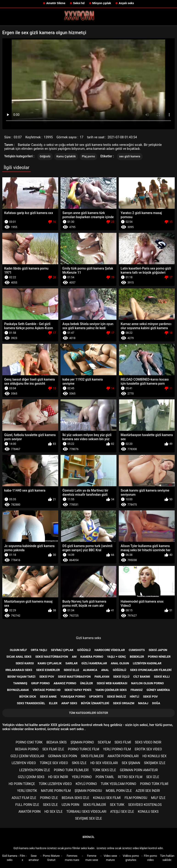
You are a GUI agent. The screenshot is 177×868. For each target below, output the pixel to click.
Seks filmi (123, 742)
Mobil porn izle (119, 791)
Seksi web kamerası (112, 683)
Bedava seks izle (75, 798)
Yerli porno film (117, 749)
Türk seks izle (104, 770)
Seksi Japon (158, 650)
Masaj (143, 703)
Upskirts (96, 697)
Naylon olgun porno (147, 683)
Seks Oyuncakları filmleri (151, 670)
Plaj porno (88, 156)
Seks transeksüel (31, 703)
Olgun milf (18, 650)
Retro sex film (130, 777)
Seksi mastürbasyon (52, 657)
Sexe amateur (34, 858)
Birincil (88, 837)
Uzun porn (71, 805)
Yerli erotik (27, 791)
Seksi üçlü (121, 677)
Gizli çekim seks (31, 777)
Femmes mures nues (72, 858)
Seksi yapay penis (78, 690)
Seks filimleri (95, 805)
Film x (23, 858)
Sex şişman (131, 763)
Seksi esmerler (48, 670)
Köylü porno (86, 784)
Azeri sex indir (148, 791)
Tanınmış (20, 683)
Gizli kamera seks (88, 638)
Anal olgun (120, 663)
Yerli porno (82, 777)
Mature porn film (56, 791)
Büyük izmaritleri (95, 703)
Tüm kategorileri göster (89, 713)
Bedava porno (27, 749)
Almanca (90, 670)
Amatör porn (29, 812)
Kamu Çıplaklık (66, 156)
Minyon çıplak (102, 3)
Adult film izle (24, 798)
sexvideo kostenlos (145, 805)
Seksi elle (71, 670)
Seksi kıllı (162, 677)
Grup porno (40, 683)
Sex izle (153, 777)
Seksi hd (79, 3)
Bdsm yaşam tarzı (21, 677)
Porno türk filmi (154, 784)
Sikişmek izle (155, 763)
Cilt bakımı (142, 677)
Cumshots (137, 650)
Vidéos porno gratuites (131, 858)
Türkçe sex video (54, 763)
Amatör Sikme (56, 3)
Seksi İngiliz (116, 697)
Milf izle (158, 798)
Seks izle (50, 805)
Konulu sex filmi (107, 798)
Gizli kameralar (94, 663)
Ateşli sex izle (122, 812)
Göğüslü (45, 156)
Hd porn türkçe (22, 784)
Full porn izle (27, 805)
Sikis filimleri (92, 756)
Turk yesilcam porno (118, 784)
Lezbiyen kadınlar (147, 663)
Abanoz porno (65, 683)
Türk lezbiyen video (55, 784)
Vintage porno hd (47, 690)
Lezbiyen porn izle (35, 770)
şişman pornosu (88, 791)
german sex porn (62, 756)
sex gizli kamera (130, 156)
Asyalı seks (126, 3)
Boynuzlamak (18, 690)
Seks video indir (148, 742)
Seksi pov (47, 677)
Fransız (137, 690)
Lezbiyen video (24, 763)
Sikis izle (79, 763)
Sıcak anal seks (19, 657)
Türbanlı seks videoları (86, 812)
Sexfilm (104, 742)
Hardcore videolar (110, 650)
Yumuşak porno (73, 697)
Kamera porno (92, 657)
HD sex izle (54, 812)
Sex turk (117, 805)
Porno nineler (159, 657)
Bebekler (137, 657)
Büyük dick (28, 697)
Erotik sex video (148, 749)
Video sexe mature (110, 858)
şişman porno (82, 742)
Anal (105, 670)
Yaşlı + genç (116, 657)
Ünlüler (86, 683)
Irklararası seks (19, 670)
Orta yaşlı (39, 650)
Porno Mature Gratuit (51, 858)
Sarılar (71, 663)
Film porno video (151, 858)
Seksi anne (48, 697)
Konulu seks (148, 812)
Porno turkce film (83, 749)
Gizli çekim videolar (27, 756)
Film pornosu (136, 798)
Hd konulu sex (155, 756)
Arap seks (69, 703)
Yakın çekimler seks (111, 690)
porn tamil (105, 777)
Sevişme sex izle (88, 818)
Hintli (134, 697)
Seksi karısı (25, 663)
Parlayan (102, 677)
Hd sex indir (58, 777)
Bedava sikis (56, 742)
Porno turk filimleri (71, 770)
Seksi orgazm (124, 703)
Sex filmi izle (53, 749)
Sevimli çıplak (62, 650)
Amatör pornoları (123, 756)
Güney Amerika (158, 690)
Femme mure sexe (92, 858)
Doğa (156, 703)
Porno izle (49, 798)
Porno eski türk (29, 742)
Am (74, 657)
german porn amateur (139, 770)
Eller (53, 703)
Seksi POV (150, 697)
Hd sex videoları (104, 763)
